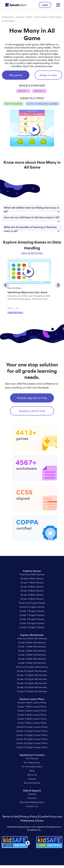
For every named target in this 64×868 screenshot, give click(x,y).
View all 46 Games (32, 253)
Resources (8, 17)
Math (29, 17)
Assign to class (48, 75)
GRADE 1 (23, 91)
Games (20, 17)
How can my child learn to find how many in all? (32, 219)
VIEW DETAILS (15, 313)
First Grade (41, 17)
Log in (45, 5)
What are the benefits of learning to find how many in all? (32, 229)
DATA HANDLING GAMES (42, 104)
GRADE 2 (39, 91)
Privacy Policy (29, 817)
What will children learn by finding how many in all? (32, 209)
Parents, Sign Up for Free (32, 398)
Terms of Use (11, 817)
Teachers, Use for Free (32, 411)
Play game (16, 75)
